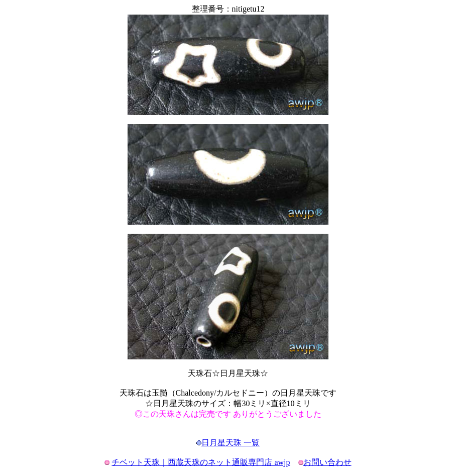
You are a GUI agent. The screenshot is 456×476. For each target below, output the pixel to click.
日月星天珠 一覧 (231, 443)
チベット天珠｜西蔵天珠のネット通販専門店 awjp (201, 462)
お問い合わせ (327, 462)
